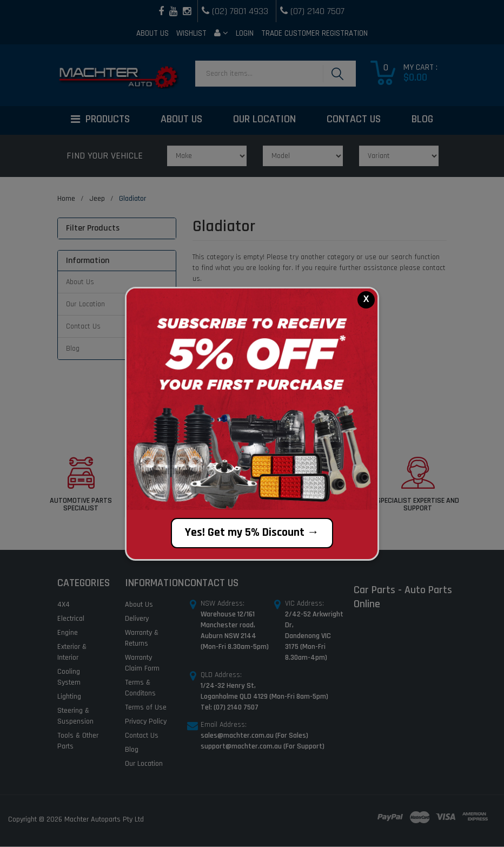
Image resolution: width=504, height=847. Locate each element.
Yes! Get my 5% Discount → (252, 533)
